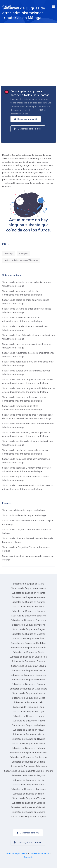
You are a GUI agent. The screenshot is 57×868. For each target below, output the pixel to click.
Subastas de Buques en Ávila (28, 607)
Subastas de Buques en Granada (29, 684)
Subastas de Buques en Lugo (29, 712)
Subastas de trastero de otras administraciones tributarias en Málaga (27, 311)
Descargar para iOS (26, 119)
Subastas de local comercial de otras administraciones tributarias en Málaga (22, 293)
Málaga (9, 254)
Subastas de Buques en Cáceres (29, 634)
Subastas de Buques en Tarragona (28, 789)
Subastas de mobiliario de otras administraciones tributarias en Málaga (28, 443)
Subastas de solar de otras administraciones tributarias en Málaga (25, 328)
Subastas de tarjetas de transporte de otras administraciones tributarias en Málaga (25, 452)
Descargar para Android (28, 129)
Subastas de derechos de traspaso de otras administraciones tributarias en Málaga (25, 399)
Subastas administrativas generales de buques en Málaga (28, 558)
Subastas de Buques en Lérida (29, 716)
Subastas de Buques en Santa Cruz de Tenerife (29, 771)
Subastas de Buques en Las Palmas (28, 753)
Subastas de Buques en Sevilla (29, 780)
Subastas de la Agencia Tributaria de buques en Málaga (27, 531)
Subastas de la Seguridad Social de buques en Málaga (26, 549)
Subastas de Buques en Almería (29, 597)
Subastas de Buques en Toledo (28, 798)
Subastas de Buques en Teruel (29, 794)
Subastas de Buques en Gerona (28, 680)
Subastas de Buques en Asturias (29, 602)
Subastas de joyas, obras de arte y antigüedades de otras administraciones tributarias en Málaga (27, 417)
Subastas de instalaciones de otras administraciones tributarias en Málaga (22, 408)
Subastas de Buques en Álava (29, 584)
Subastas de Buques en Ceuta (28, 652)
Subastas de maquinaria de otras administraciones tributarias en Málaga (28, 425)
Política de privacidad (17, 854)
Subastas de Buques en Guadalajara (28, 689)
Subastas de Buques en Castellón (29, 648)
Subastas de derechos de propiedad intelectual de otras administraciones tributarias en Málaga (28, 390)
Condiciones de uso (39, 854)
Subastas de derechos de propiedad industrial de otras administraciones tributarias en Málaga (28, 381)
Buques (24, 254)
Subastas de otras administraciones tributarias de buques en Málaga (28, 540)
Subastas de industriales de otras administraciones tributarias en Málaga (28, 355)
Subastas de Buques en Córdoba (28, 661)
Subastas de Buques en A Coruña (28, 666)
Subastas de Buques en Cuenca (28, 670)
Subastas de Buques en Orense (29, 744)
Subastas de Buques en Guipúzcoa (28, 675)
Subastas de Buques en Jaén (28, 702)
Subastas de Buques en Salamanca (29, 766)
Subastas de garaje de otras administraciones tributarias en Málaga (26, 302)
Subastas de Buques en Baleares (29, 616)
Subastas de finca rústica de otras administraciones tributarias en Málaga (28, 337)
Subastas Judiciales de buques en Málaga (24, 510)
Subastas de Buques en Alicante (28, 593)
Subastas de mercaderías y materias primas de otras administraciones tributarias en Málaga (26, 434)
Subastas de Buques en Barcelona (29, 620)
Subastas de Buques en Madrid (29, 721)
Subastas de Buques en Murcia (28, 734)
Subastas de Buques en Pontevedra (29, 757)
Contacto (29, 857)
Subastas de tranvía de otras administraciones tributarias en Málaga (26, 461)
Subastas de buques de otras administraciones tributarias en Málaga (26, 373)
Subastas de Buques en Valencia (28, 803)
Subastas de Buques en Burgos (29, 629)
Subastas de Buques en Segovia (29, 775)
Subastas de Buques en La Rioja (28, 762)
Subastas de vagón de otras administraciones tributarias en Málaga (26, 478)
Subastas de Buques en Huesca (29, 698)
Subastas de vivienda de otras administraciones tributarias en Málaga (27, 284)
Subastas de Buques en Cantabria (29, 643)
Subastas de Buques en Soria (28, 785)
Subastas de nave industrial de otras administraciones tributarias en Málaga (22, 319)
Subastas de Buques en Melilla (29, 730)
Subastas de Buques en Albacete (29, 588)
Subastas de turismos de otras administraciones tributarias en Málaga (27, 346)
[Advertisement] (28, 53)
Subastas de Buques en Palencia (29, 748)
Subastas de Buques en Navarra (29, 739)
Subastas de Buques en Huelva (29, 693)
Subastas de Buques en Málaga (28, 725)
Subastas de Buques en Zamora (28, 812)
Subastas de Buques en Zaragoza (29, 817)
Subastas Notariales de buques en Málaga (24, 515)
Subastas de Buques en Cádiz (29, 639)
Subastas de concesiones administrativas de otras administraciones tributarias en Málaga (28, 487)
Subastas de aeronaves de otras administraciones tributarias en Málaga (28, 364)
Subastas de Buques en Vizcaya (29, 625)
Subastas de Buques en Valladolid (29, 807)
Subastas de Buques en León (29, 707)
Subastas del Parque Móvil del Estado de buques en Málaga (28, 522)
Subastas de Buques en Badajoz (29, 611)
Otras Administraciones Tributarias (21, 260)
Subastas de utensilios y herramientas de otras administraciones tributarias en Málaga (26, 470)
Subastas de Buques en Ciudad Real (28, 657)
